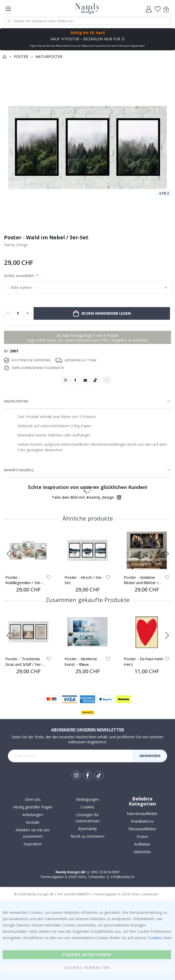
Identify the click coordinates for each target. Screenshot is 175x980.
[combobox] (87, 21)
